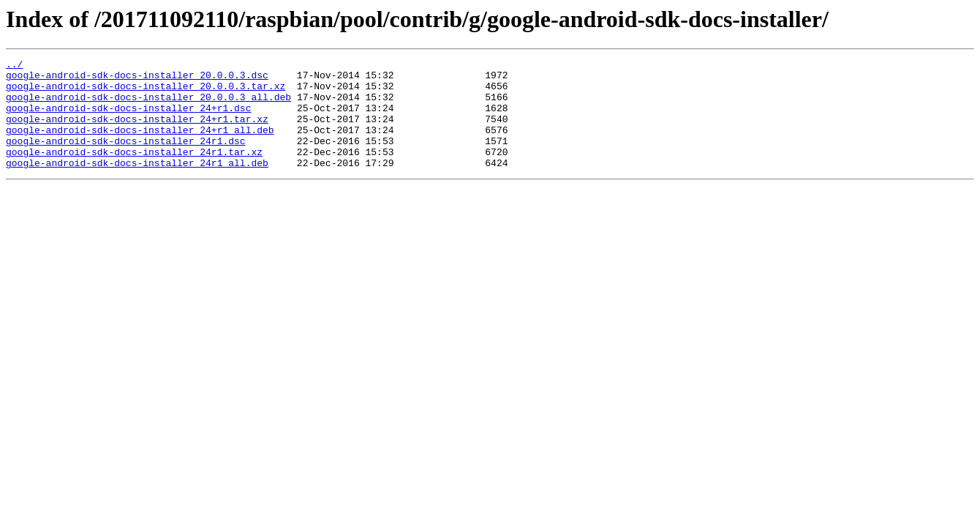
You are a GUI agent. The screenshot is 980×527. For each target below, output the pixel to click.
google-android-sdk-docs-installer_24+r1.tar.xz (137, 132)
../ (14, 66)
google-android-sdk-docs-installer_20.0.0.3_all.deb (148, 105)
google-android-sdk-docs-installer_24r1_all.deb (137, 184)
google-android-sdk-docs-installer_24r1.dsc (126, 158)
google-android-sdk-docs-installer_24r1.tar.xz (134, 171)
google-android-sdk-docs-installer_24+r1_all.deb (140, 145)
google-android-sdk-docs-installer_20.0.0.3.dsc (137, 79)
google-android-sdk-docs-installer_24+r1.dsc (128, 119)
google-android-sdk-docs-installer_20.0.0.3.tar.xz (146, 92)
